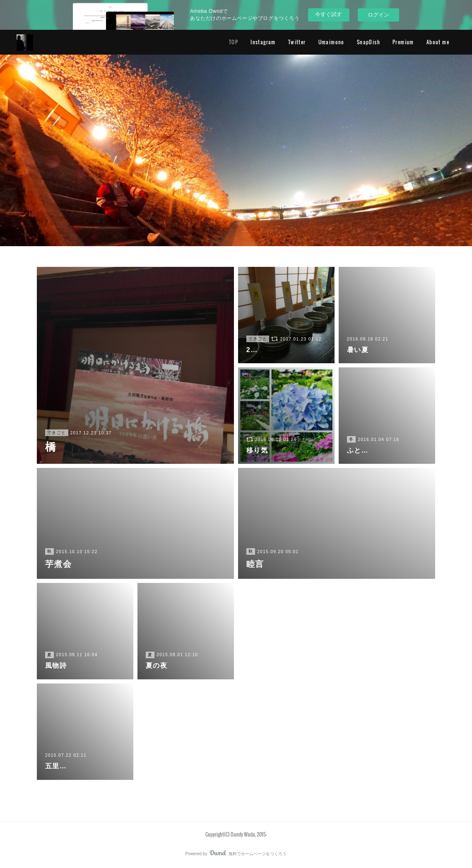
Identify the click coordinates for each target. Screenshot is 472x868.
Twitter (297, 42)
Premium (403, 42)
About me (438, 42)
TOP (234, 42)
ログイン (378, 15)
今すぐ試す (329, 14)
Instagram (263, 42)
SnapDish (368, 42)
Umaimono (331, 42)
